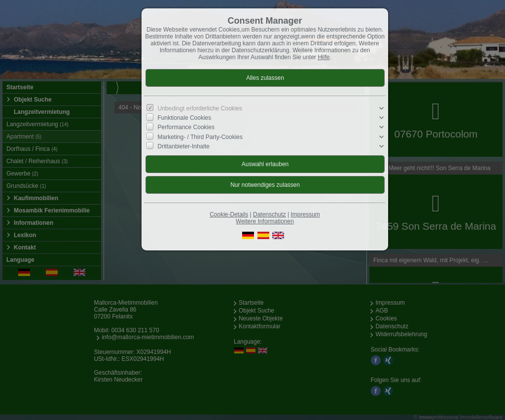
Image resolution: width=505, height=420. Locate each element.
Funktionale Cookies (185, 118)
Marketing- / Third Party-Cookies (200, 137)
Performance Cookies (186, 127)
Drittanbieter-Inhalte (184, 146)
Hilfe (324, 57)
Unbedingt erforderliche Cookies (200, 108)
